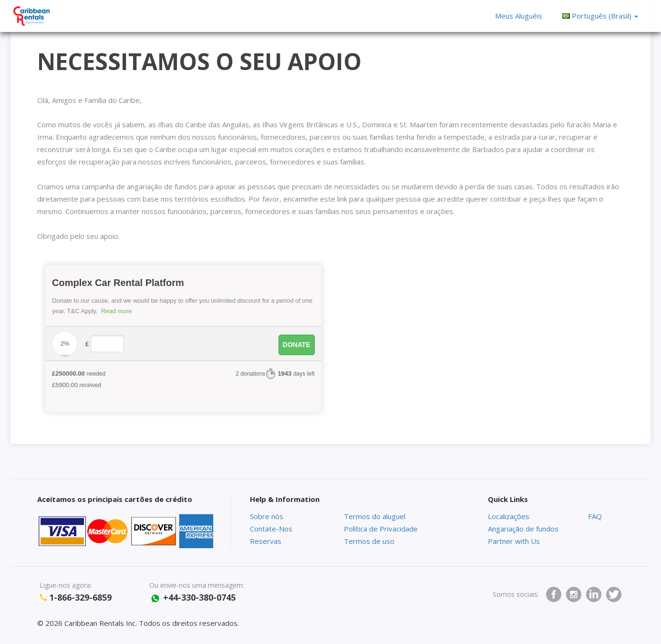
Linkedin (594, 594)
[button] (600, 16)
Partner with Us (514, 541)
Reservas (266, 541)
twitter (614, 594)
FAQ (595, 516)
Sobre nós (267, 516)
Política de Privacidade (381, 529)
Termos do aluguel (375, 516)
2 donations (250, 374)
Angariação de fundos (523, 529)
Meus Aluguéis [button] (519, 16)
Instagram (574, 594)
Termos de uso (369, 541)
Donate (297, 345)
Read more (116, 311)
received (77, 385)
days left (296, 373)
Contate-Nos (271, 529)
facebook (554, 594)
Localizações (509, 516)
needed (79, 373)
